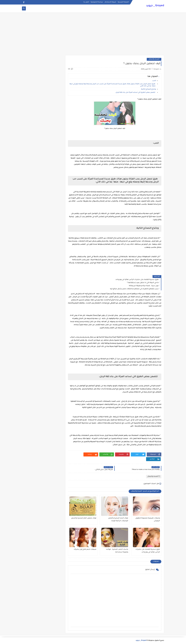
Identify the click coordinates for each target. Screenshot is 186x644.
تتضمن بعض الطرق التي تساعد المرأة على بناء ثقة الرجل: (136, 93)
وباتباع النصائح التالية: (148, 89)
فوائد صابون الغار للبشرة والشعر (84, 518)
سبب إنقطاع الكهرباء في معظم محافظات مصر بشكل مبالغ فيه (134, 289)
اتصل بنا (86, 2)
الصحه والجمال (154, 59)
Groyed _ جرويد (155, 6)
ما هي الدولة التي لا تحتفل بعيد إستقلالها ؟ (143, 283)
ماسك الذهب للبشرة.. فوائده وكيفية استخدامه (117, 551)
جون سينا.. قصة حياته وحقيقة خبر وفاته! (144, 286)
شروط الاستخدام (110, 2)
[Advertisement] (93, 35)
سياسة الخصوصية (97, 2)
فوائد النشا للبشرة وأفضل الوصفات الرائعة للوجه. (118, 520)
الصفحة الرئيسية (123, 2)
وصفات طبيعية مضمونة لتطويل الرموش (148, 520)
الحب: (154, 81)
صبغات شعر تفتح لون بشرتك (85, 549)
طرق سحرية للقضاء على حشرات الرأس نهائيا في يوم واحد (137, 280)
